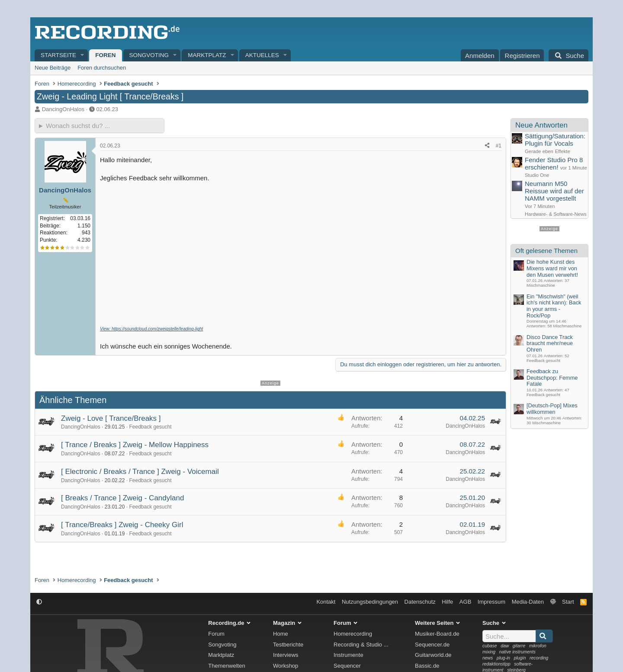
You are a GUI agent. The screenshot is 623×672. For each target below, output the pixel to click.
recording (539, 658)
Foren (105, 55)
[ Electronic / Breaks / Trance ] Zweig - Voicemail (140, 472)
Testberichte (288, 645)
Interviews (286, 655)
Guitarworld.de (433, 655)
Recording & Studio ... (361, 645)
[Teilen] (487, 146)
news (488, 658)
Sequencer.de (432, 645)
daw (505, 646)
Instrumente (348, 655)
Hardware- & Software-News (556, 214)
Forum (216, 634)
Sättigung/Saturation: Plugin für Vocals (555, 140)
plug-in (503, 658)
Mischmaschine (541, 285)
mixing (489, 652)
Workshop (286, 666)
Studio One (537, 175)
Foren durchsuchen (102, 68)
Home (281, 634)
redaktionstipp (496, 664)
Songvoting (149, 55)
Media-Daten (528, 602)
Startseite (58, 55)
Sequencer (347, 666)
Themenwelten (226, 666)
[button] (83, 56)
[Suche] (568, 55)
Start (568, 602)
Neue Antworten (541, 125)
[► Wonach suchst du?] (100, 126)
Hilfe (447, 602)
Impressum (491, 602)
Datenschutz (420, 602)
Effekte (563, 151)
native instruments (517, 652)
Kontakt (326, 602)
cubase (490, 646)
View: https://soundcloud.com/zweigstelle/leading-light (151, 329)
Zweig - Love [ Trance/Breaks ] (111, 418)
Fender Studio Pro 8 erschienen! (554, 163)
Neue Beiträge (53, 68)
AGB (465, 602)
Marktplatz (207, 55)
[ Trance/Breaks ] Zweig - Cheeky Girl (122, 525)
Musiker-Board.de (437, 634)
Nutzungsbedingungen (370, 602)
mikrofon (538, 646)
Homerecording (353, 634)
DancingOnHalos (63, 109)
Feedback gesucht (150, 427)
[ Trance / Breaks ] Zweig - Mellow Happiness (135, 445)
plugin (520, 658)
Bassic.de (427, 666)
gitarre (519, 646)
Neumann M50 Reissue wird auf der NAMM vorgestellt (554, 191)
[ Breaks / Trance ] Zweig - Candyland (122, 498)
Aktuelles (262, 55)
